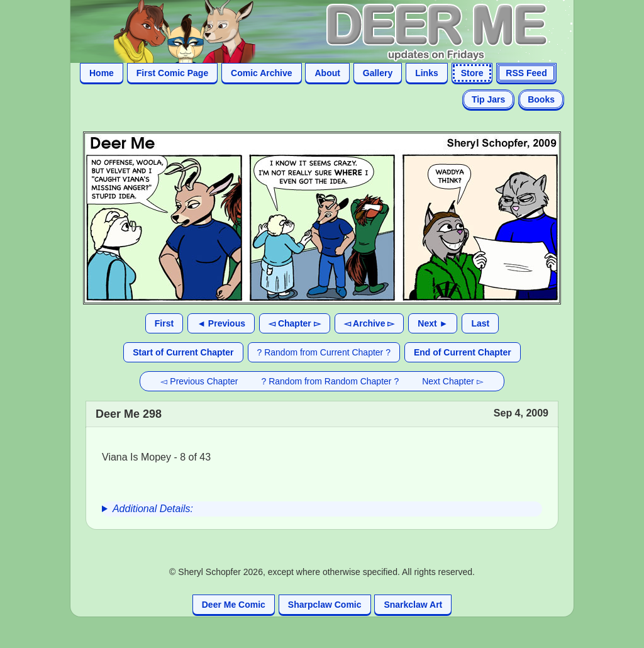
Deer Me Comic (234, 605)
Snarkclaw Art (413, 605)
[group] (322, 509)
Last (480, 323)
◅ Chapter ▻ (295, 323)
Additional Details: (153, 509)
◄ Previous (221, 323)
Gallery (378, 73)
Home (102, 73)
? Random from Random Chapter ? (330, 381)
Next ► (433, 323)
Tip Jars (488, 99)
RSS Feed (526, 73)
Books (541, 99)
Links (427, 73)
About (327, 73)
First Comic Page (172, 73)
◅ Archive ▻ (369, 323)
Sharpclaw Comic (325, 605)
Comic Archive (262, 73)
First (164, 323)
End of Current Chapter (463, 352)
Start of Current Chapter (183, 352)
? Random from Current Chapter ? (324, 352)
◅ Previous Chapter (199, 381)
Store (472, 73)
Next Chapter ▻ (452, 381)
